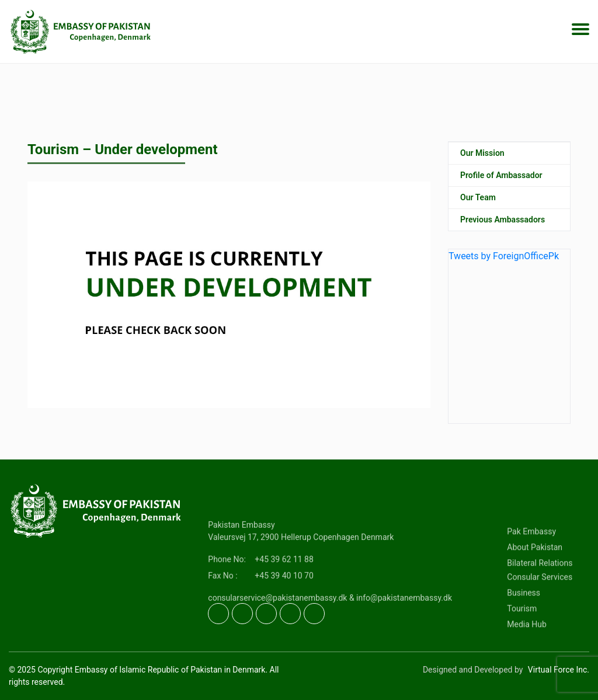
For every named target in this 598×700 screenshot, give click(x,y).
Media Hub (527, 652)
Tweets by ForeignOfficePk (504, 256)
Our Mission (482, 153)
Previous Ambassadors (503, 220)
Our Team (478, 197)
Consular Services (540, 605)
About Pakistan (535, 575)
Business (524, 621)
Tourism (522, 636)
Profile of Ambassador (501, 175)
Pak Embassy (531, 559)
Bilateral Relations (540, 591)
